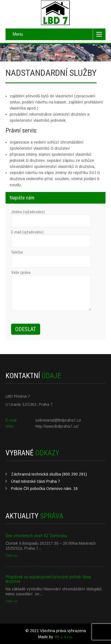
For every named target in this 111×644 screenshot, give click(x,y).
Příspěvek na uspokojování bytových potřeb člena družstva (48, 579)
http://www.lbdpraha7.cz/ (57, 426)
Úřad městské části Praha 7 (36, 481)
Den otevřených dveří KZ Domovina (36, 536)
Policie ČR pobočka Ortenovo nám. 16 (44, 489)
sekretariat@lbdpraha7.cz (58, 420)
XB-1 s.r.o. (64, 637)
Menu (18, 34)
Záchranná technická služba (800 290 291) (49, 474)
